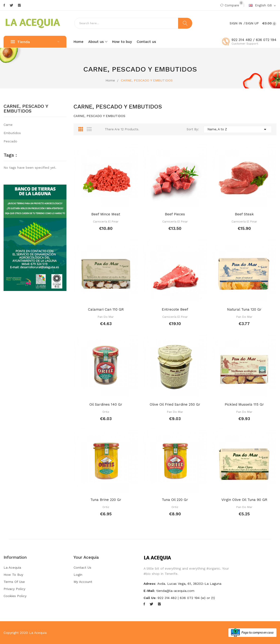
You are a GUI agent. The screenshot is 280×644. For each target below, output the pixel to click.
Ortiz (106, 412)
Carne (8, 125)
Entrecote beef (175, 309)
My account (83, 582)
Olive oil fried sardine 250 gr (175, 404)
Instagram (19, 5)
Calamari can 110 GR (106, 309)
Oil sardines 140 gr (106, 404)
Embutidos (12, 133)
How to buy (13, 575)
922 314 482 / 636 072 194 (254, 40)
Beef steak (244, 214)
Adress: (150, 584)
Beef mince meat (106, 214)
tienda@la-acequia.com (175, 591)
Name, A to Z (238, 129)
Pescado (10, 141)
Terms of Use (14, 582)
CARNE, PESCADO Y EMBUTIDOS (26, 109)
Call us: (150, 598)
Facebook (4, 5)
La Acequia (12, 567)
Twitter (11, 5)
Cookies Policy (15, 596)
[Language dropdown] (263, 5)
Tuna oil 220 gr (175, 500)
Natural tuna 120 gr (244, 309)
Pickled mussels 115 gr (244, 404)
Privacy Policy (14, 589)
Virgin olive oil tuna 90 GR (244, 500)
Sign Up (252, 23)
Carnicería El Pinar (106, 222)
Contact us (82, 567)
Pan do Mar (106, 317)
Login (78, 575)
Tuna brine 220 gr (106, 500)
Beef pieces (175, 214)
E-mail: (149, 591)
